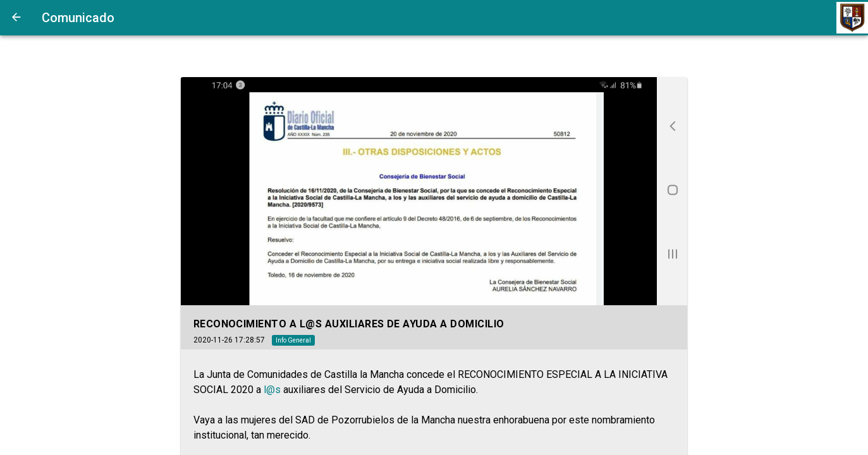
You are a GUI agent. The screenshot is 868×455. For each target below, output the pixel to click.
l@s (272, 390)
